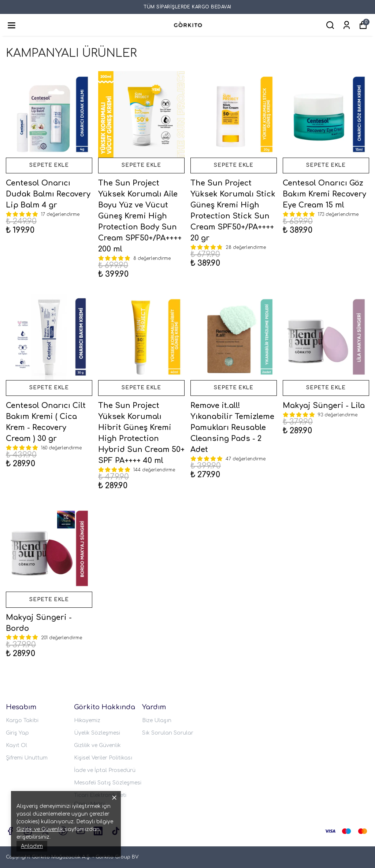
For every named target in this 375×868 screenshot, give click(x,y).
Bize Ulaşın (157, 720)
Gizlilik (25, 829)
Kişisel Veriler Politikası (103, 758)
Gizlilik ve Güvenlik (97, 745)
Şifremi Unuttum (27, 758)
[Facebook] (10, 831)
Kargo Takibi (22, 720)
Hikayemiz (87, 720)
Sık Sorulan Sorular (168, 733)
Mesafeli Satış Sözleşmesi (108, 783)
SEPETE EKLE (49, 166)
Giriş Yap (17, 733)
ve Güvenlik (48, 829)
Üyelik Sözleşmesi (97, 733)
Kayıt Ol (16, 745)
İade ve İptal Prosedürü (105, 770)
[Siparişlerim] (347, 25)
